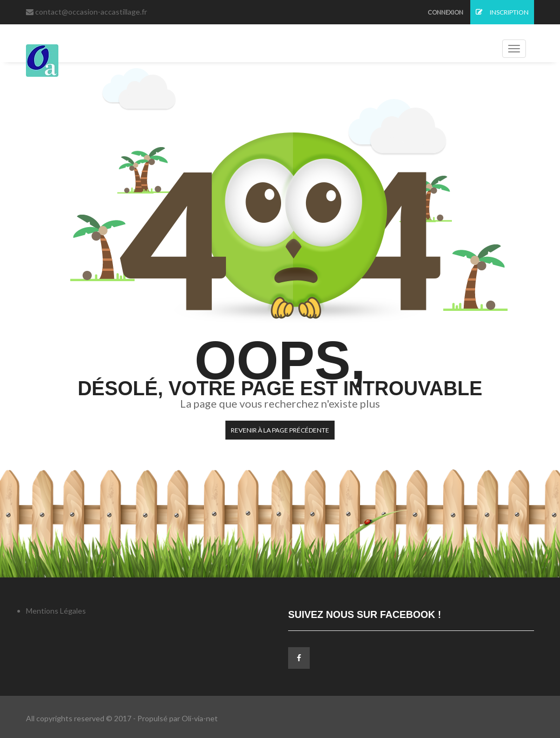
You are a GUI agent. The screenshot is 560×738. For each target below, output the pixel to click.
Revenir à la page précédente (280, 430)
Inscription (502, 12)
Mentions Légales (56, 611)
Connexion (445, 12)
